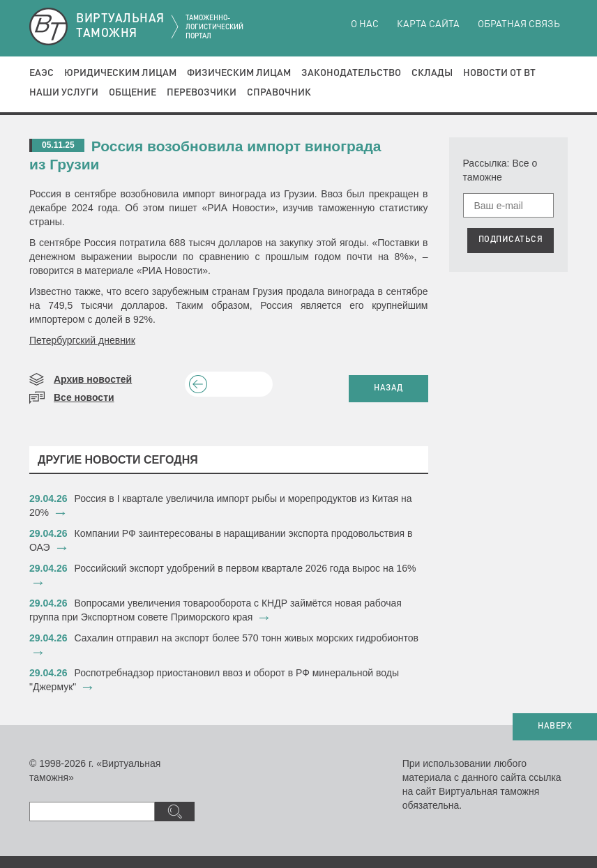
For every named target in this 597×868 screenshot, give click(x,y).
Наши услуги (64, 93)
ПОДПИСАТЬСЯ (511, 240)
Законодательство (351, 73)
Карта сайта (428, 24)
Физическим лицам (239, 73)
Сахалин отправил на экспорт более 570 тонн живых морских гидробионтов (247, 638)
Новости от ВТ (499, 73)
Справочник (279, 93)
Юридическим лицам (120, 73)
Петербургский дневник (82, 340)
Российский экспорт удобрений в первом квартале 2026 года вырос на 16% (245, 568)
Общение (133, 93)
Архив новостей (93, 379)
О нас (365, 24)
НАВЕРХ (555, 726)
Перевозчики (202, 93)
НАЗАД (388, 388)
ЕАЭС (41, 73)
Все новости (84, 397)
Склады (432, 73)
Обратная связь (519, 24)
